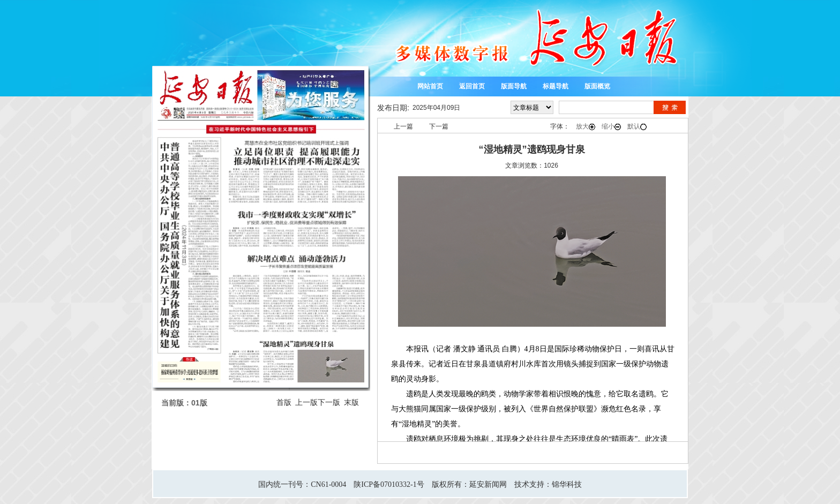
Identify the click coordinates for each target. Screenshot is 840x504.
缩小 (611, 126)
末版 (351, 402)
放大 (586, 126)
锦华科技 (567, 484)
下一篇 (439, 126)
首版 (284, 402)
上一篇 (403, 126)
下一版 (329, 402)
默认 (637, 126)
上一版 (306, 402)
